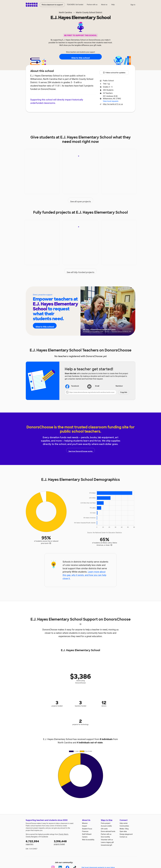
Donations (114, 119)
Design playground (126, 834)
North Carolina (65, 12)
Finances (85, 831)
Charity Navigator (32, 837)
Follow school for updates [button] (114, 73)
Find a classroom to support (52, 5)
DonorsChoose (32, 5)
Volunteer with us (107, 840)
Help (113, 5)
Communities (124, 826)
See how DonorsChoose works (80, 450)
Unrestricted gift (106, 845)
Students (99, 119)
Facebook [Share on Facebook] (72, 386)
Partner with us (92, 5)
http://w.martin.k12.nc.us (113, 104)
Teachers (84, 119)
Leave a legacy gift (107, 842)
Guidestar (45, 837)
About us (104, 5)
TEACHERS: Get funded (75, 5)
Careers (85, 837)
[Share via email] (97, 386)
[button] (97, 392)
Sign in (133, 5)
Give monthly (105, 837)
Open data (123, 831)
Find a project (106, 823)
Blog (127, 829)
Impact (57, 119)
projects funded (66, 842)
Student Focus (87, 829)
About (45, 119)
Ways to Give (107, 820)
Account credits (106, 826)
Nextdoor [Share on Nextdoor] (117, 386)
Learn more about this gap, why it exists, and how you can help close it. (84, 575)
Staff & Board (87, 834)
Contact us (123, 837)
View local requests (111, 101)
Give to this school (80, 57)
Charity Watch (63, 834)
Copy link (124, 392)
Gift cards (104, 829)
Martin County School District (89, 12)
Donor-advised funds (108, 831)
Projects (70, 119)
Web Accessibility (88, 840)
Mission (85, 823)
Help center (124, 823)
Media (122, 829)
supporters (38, 842)
